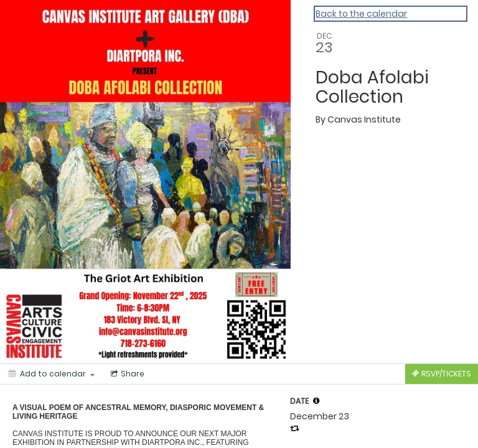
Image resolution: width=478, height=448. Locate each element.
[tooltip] (316, 401)
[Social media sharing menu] (126, 374)
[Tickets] (442, 374)
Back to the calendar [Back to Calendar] (361, 14)
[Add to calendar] (52, 374)
